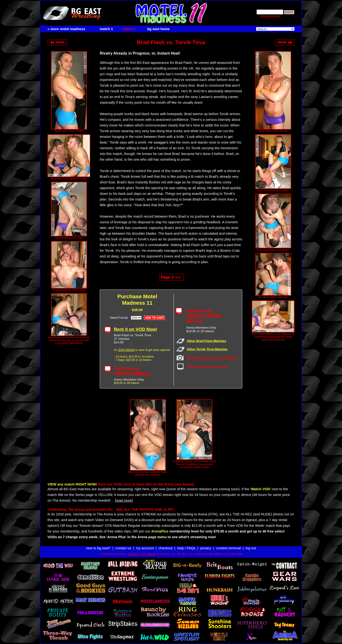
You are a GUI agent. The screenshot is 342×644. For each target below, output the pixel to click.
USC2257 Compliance (142, 554)
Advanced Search (270, 16)
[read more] (124, 500)
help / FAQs (186, 548)
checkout (166, 548)
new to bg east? (98, 548)
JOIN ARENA (126, 350)
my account (145, 548)
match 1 (106, 29)
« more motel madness (66, 29)
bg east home (158, 29)
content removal (228, 548)
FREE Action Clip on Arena (207, 366)
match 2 (129, 29)
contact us (123, 548)
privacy (206, 548)
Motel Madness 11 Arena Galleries (212, 358)
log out (251, 548)
